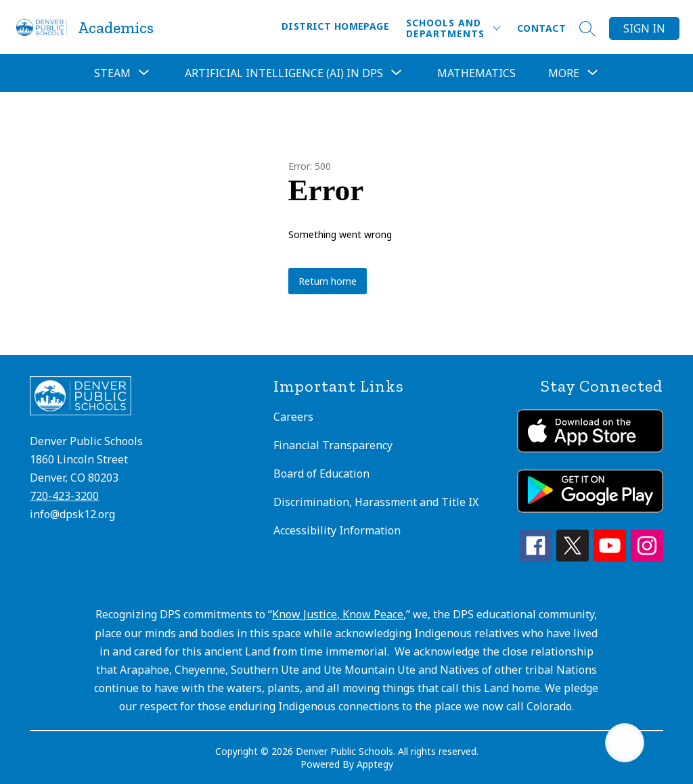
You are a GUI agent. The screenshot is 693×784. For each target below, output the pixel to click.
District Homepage (335, 26)
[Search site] (587, 28)
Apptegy (375, 764)
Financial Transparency (333, 445)
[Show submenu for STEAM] (112, 73)
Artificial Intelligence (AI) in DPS (284, 73)
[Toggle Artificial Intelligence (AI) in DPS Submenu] (397, 73)
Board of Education (321, 474)
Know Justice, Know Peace (338, 614)
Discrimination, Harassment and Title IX (376, 502)
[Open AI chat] (625, 743)
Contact (541, 28)
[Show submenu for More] (564, 73)
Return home (328, 281)
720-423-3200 (64, 496)
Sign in (644, 28)
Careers (293, 417)
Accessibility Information (337, 530)
